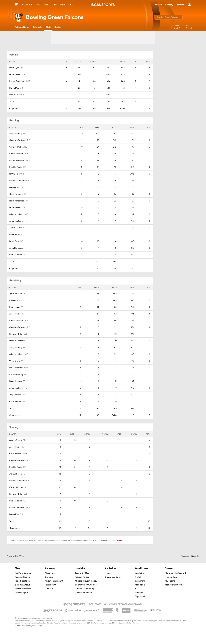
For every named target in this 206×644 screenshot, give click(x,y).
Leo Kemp (14, 235)
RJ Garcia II (14, 95)
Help (107, 573)
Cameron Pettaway (18, 140)
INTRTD (104, 434)
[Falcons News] (22, 27)
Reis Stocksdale (16, 368)
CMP (93, 62)
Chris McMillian (16, 147)
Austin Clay (14, 228)
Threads (139, 593)
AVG (132, 127)
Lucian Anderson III (18, 81)
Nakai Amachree (17, 201)
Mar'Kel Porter (16, 167)
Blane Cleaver (16, 255)
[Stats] (48, 27)
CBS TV (49, 589)
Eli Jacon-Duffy (16, 375)
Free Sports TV (23, 581)
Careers (49, 577)
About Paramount (54, 581)
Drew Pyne (14, 68)
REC (96, 288)
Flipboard (140, 596)
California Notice (84, 593)
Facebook (140, 585)
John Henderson (17, 248)
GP (65, 62)
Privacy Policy (82, 577)
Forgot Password (173, 585)
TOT (148, 434)
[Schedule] (37, 27)
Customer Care (113, 577)
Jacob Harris (15, 314)
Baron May (14, 88)
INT (148, 62)
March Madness (23, 589)
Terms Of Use (82, 573)
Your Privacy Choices (86, 585)
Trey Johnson (15, 395)
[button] (168, 17)
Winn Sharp (15, 361)
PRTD (134, 434)
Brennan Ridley (16, 334)
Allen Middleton (17, 214)
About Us (50, 573)
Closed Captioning (84, 589)
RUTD (73, 434)
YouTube (139, 573)
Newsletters (171, 577)
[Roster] (58, 27)
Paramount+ (51, 585)
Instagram (140, 581)
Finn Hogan (15, 307)
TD (134, 62)
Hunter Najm (15, 75)
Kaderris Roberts (17, 154)
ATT (78, 62)
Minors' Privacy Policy (86, 581)
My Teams (170, 581)
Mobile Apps (22, 593)
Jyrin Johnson (16, 294)
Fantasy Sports (23, 577)
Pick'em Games (23, 573)
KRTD (120, 434)
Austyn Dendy (16, 134)
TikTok (138, 577)
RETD (87, 434)
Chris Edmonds (16, 194)
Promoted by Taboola (190, 556)
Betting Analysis (23, 585)
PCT (108, 62)
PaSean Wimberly (17, 181)
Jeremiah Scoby (16, 221)
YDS (122, 62)
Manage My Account (175, 573)
